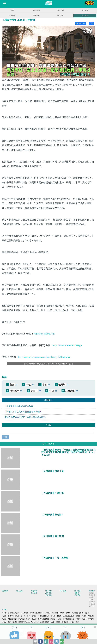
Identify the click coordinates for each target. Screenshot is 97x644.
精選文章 (65, 622)
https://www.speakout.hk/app (67, 345)
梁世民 (68, 613)
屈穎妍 (4, 613)
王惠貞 (65, 616)
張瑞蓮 (10, 613)
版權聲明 (92, 597)
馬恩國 (4, 619)
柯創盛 (59, 619)
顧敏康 (17, 613)
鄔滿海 (53, 616)
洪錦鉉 (65, 619)
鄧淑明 (28, 619)
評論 (5, 437)
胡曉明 (34, 616)
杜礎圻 (4, 622)
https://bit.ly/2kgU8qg (44, 334)
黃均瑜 (40, 619)
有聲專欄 (12, 16)
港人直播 (85, 10)
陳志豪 (58, 622)
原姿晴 (87, 613)
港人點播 (61, 10)
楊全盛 (34, 619)
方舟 (16, 619)
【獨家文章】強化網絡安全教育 (19, 406)
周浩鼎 (40, 616)
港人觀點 (36, 16)
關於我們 (92, 591)
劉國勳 (53, 619)
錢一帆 (23, 616)
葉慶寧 (84, 616)
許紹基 (4, 616)
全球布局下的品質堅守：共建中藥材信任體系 (25, 417)
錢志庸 (47, 619)
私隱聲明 (92, 593)
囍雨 (78, 622)
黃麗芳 (78, 619)
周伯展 (72, 616)
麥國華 (10, 616)
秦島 (29, 616)
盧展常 (21, 622)
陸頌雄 (72, 619)
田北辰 (47, 616)
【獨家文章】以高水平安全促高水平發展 (23, 412)
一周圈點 (47, 613)
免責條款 (92, 595)
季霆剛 (59, 616)
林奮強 (72, 622)
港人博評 (85, 16)
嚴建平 (84, 619)
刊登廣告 (92, 604)
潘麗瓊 (78, 616)
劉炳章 (62, 613)
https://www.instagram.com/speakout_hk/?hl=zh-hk (44, 357)
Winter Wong (30, 622)
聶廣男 (15, 622)
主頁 (12, 10)
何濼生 (81, 613)
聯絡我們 (92, 602)
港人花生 (61, 16)
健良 (10, 622)
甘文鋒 (90, 619)
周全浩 (10, 619)
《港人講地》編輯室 (28, 613)
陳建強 (90, 616)
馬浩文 (74, 613)
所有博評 (77, 595)
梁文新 (42, 622)
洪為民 (21, 619)
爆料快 (91, 606)
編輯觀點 (48, 593)
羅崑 (48, 622)
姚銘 (53, 622)
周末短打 (55, 613)
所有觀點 (48, 595)
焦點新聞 (36, 10)
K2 (37, 622)
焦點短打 (39, 613)
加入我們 (92, 599)
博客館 (77, 593)
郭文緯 (17, 616)
